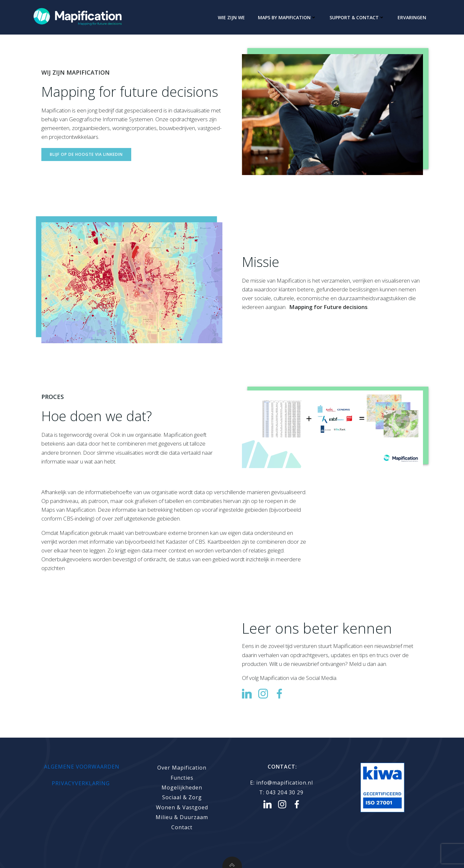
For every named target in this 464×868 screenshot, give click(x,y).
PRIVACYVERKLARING (82, 783)
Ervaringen (412, 17)
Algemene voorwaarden (82, 767)
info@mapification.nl (285, 783)
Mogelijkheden (182, 787)
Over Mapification (182, 768)
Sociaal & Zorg (182, 797)
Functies (182, 778)
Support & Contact (357, 17)
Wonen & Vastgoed (182, 807)
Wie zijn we (231, 17)
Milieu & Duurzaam (182, 817)
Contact (182, 827)
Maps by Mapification (287, 17)
